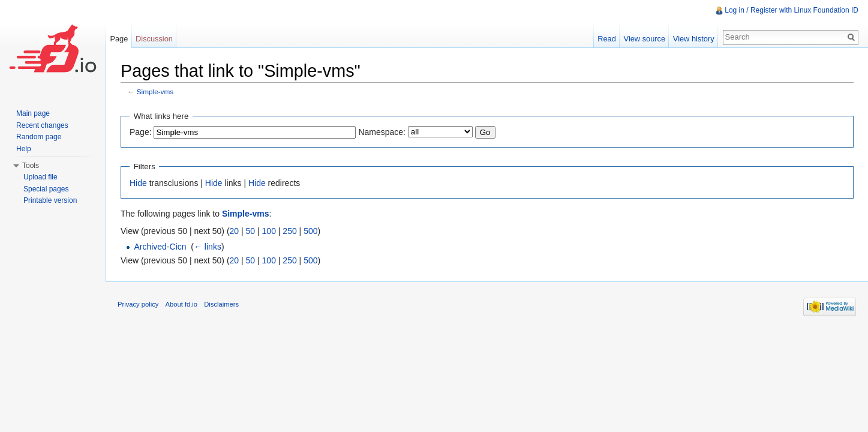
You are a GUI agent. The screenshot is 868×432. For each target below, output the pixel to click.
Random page (39, 137)
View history (694, 39)
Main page (33, 113)
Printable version (50, 200)
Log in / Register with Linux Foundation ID (792, 10)
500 (310, 231)
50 (251, 231)
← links (208, 247)
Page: (141, 132)
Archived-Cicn (160, 247)
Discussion (154, 39)
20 (235, 231)
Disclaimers (221, 304)
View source (645, 39)
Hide (138, 183)
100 (269, 231)
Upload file (40, 177)
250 (289, 231)
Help (24, 149)
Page (119, 39)
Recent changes (42, 125)
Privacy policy (138, 304)
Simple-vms (155, 91)
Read (607, 39)
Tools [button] (31, 166)
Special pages (46, 189)
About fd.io (182, 304)
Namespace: (382, 132)
